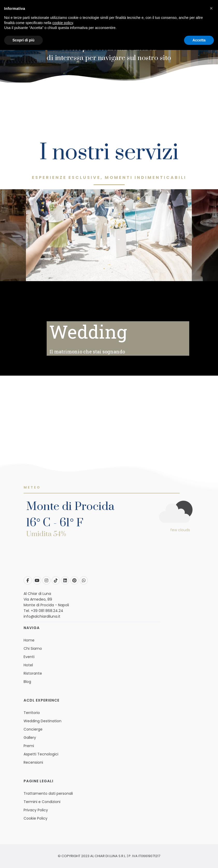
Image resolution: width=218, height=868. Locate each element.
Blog (27, 682)
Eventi (29, 657)
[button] (211, 8)
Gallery (30, 738)
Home (29, 640)
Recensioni (33, 762)
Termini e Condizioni (42, 802)
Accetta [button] (199, 40)
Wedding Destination (43, 721)
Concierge (33, 729)
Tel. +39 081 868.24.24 (43, 611)
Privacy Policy (36, 810)
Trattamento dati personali (48, 793)
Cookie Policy (36, 818)
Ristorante (33, 673)
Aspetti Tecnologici (41, 754)
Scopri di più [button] (23, 40)
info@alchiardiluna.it (42, 616)
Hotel (28, 665)
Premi (29, 746)
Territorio (32, 713)
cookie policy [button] (63, 23)
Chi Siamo (33, 648)
